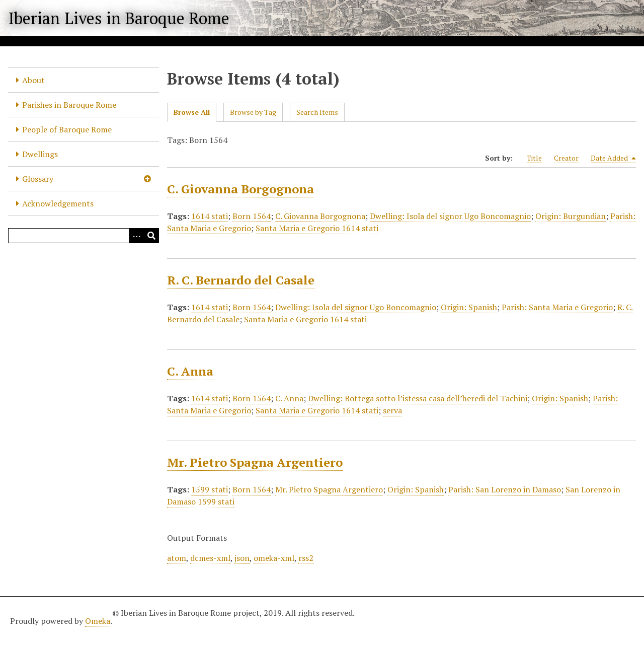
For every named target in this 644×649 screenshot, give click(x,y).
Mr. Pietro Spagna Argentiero (255, 462)
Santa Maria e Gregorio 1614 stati (317, 228)
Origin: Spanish (469, 307)
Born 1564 (252, 216)
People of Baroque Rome (67, 129)
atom (177, 558)
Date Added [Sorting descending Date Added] (613, 158)
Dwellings (40, 154)
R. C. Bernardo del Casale (241, 280)
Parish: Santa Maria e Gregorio (557, 307)
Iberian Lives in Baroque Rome (119, 18)
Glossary (38, 179)
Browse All (192, 112)
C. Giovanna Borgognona (240, 189)
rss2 (306, 558)
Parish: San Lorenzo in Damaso (505, 489)
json (242, 558)
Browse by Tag (253, 112)
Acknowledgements (58, 203)
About (33, 80)
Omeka (98, 621)
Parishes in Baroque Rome (69, 105)
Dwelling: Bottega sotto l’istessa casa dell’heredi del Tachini (418, 398)
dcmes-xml (210, 558)
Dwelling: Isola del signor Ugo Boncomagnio (450, 216)
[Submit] (151, 236)
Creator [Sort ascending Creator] (566, 158)
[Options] (136, 236)
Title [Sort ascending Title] (534, 158)
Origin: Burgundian (571, 216)
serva (392, 410)
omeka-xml (274, 558)
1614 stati (210, 216)
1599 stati (210, 489)
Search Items (317, 112)
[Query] (84, 236)
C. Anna (190, 371)
